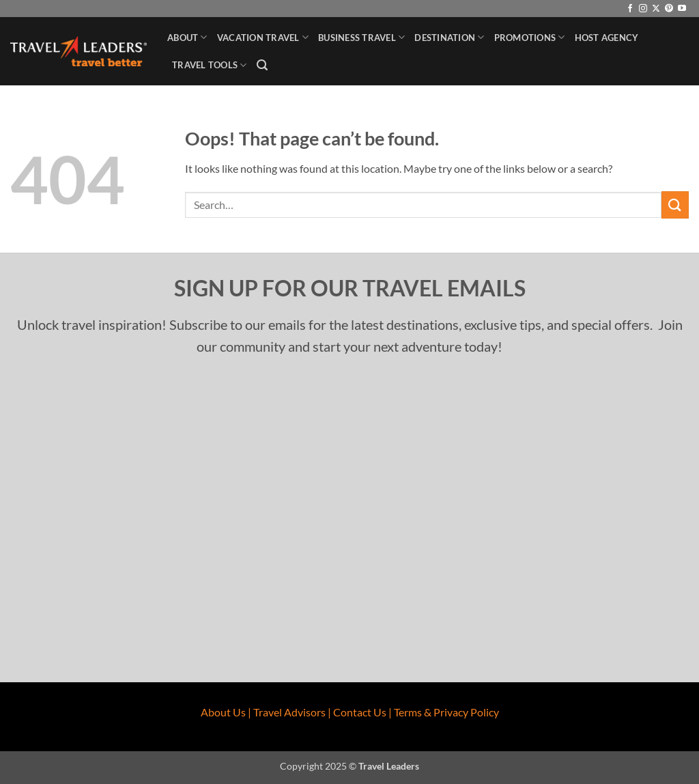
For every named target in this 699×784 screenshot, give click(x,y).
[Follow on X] (656, 9)
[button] (262, 65)
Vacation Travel (263, 37)
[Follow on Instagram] (643, 9)
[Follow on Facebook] (630, 9)
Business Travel (361, 37)
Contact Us (360, 712)
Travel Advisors (289, 712)
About (187, 37)
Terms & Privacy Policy (446, 712)
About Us (223, 712)
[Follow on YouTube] (682, 9)
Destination (449, 37)
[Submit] (675, 205)
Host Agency (607, 38)
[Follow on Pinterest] (669, 9)
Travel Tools (210, 65)
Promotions (530, 37)
